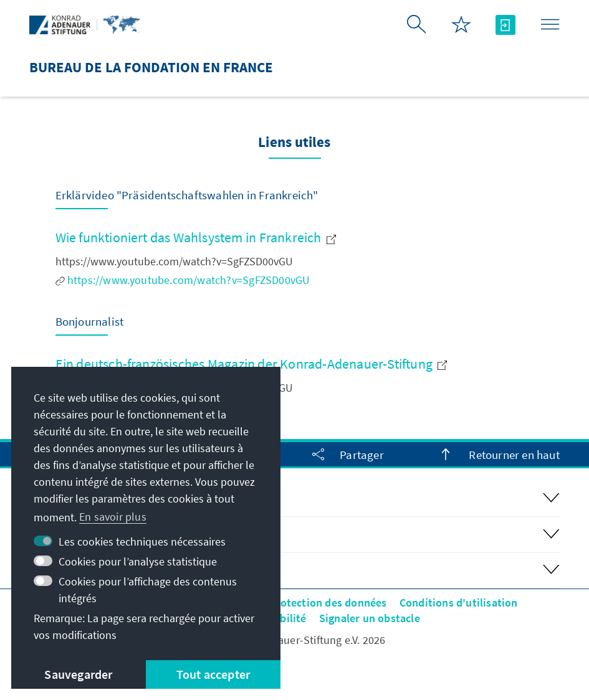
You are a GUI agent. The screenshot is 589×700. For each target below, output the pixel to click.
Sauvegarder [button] (78, 674)
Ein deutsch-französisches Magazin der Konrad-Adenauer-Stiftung (251, 364)
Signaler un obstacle (370, 618)
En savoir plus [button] (113, 517)
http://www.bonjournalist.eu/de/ (140, 406)
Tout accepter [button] (213, 674)
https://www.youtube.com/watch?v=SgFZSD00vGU (183, 280)
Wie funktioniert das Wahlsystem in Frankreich (196, 237)
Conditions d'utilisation (459, 603)
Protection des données (328, 603)
